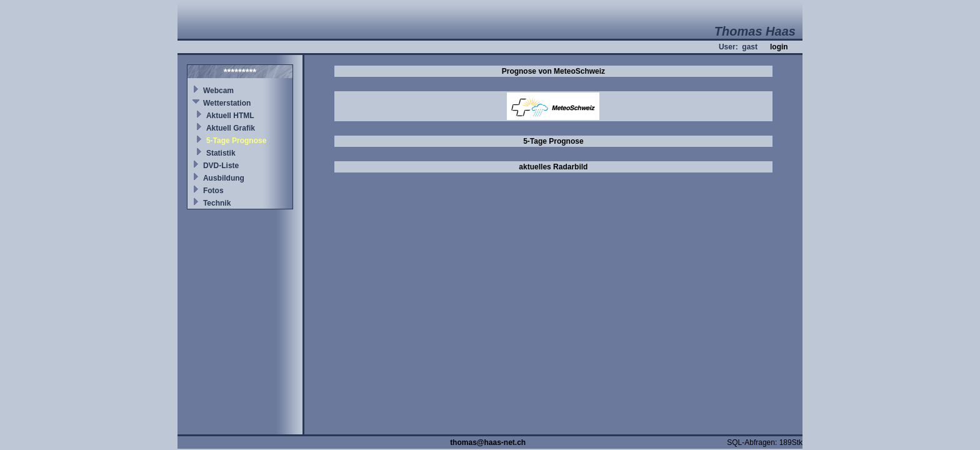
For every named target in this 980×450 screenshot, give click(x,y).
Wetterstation (227, 103)
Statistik (221, 153)
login (779, 47)
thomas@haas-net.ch (488, 442)
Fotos (213, 191)
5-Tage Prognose (236, 141)
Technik (217, 203)
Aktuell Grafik (231, 128)
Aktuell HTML (230, 116)
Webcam (218, 91)
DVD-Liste (221, 166)
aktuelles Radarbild (553, 167)
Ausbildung (224, 178)
